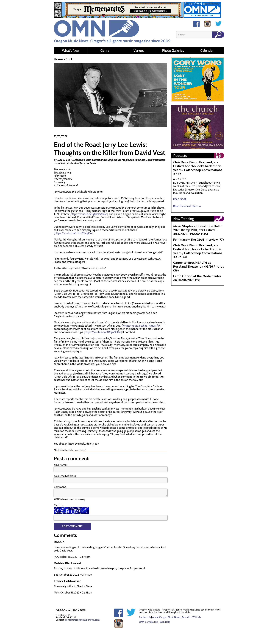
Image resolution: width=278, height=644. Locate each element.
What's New (71, 51)
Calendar (207, 51)
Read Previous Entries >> (187, 206)
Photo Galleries (173, 51)
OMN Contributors (149, 622)
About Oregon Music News (166, 617)
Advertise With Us (191, 617)
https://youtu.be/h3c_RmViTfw (141, 326)
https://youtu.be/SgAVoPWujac (89, 214)
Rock (69, 59)
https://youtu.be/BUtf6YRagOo (73, 233)
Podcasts (180, 156)
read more (180, 199)
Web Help (165, 622)
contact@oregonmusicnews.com (82, 620)
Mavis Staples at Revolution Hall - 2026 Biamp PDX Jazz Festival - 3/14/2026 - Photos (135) (198, 230)
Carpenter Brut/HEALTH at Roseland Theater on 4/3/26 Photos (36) (199, 267)
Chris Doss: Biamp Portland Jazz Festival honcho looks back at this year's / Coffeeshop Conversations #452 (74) (198, 251)
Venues (139, 51)
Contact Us (145, 617)
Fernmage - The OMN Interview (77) (198, 240)
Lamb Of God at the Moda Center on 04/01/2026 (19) (197, 278)
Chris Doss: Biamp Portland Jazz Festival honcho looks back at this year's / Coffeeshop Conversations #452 (198, 168)
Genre (105, 51)
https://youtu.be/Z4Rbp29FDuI (103, 332)
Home (58, 59)
